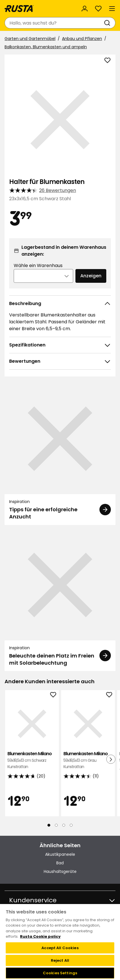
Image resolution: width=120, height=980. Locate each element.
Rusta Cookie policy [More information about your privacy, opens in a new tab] (40, 936)
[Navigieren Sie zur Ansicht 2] (56, 825)
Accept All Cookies (60, 948)
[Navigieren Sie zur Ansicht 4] (71, 825)
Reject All (60, 960)
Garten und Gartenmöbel (30, 39)
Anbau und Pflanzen (82, 39)
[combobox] (54, 23)
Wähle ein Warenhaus (38, 265)
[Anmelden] (85, 9)
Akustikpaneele (60, 854)
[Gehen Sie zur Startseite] (19, 9)
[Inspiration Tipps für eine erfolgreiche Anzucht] (60, 454)
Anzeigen (91, 276)
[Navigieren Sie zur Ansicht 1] (49, 825)
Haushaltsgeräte (60, 871)
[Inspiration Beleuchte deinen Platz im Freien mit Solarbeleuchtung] (60, 600)
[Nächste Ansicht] (111, 759)
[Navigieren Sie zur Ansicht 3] (64, 825)
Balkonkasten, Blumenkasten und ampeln (46, 47)
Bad (60, 863)
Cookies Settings (60, 973)
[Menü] (112, 9)
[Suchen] (108, 23)
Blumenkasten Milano (32, 760)
